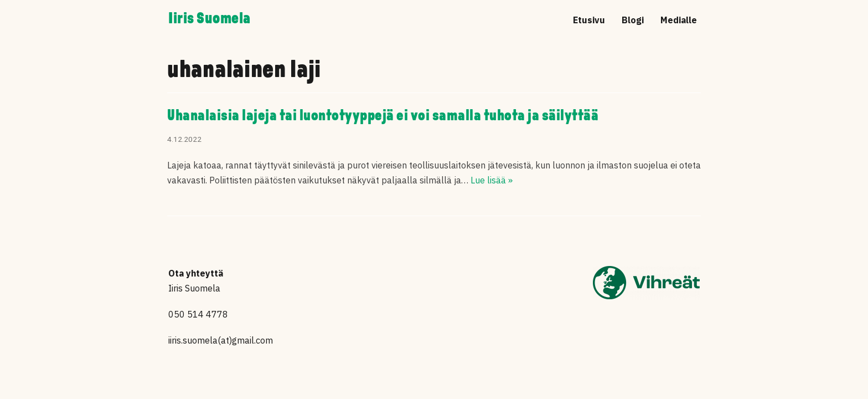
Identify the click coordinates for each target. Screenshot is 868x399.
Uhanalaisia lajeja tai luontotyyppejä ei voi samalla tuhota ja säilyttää (383, 116)
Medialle (679, 20)
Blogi (633, 20)
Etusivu (589, 20)
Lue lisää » (492, 180)
